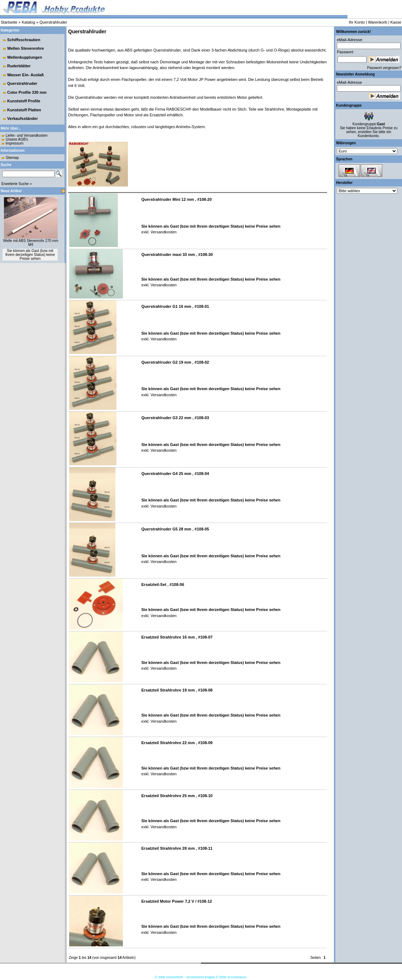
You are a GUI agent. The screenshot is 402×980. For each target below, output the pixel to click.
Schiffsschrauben (24, 40)
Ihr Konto (357, 22)
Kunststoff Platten (24, 110)
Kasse (396, 22)
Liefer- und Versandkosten (27, 135)
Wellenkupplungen (25, 57)
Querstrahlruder (53, 22)
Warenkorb (377, 22)
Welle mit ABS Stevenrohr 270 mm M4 (31, 243)
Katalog (28, 22)
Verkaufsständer (23, 118)
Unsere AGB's (17, 139)
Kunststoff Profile (24, 101)
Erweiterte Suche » (17, 184)
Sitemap (12, 158)
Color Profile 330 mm (27, 92)
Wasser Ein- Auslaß (25, 75)
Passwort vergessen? (384, 68)
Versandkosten (163, 232)
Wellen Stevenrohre (26, 48)
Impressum (15, 143)
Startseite (9, 22)
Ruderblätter (19, 66)
